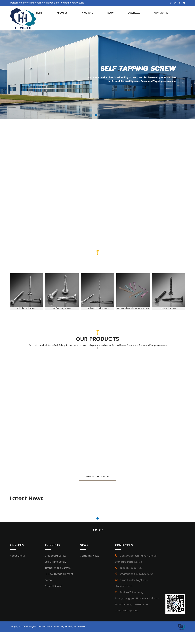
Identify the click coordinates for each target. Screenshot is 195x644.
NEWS (111, 13)
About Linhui (17, 568)
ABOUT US (62, 13)
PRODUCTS (87, 13)
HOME (39, 13)
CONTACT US (161, 13)
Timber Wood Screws (58, 580)
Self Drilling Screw (55, 574)
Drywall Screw (53, 598)
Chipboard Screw (55, 568)
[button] (96, 115)
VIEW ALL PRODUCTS (97, 488)
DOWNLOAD (134, 13)
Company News (90, 568)
